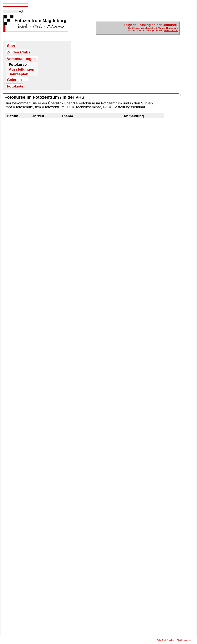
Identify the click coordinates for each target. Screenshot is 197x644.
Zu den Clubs (19, 52)
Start (11, 45)
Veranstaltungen (21, 59)
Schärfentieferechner (166, 640)
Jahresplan (19, 74)
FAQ (179, 640)
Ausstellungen (22, 69)
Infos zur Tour (171, 30)
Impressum (187, 640)
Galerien (14, 80)
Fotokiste (15, 86)
